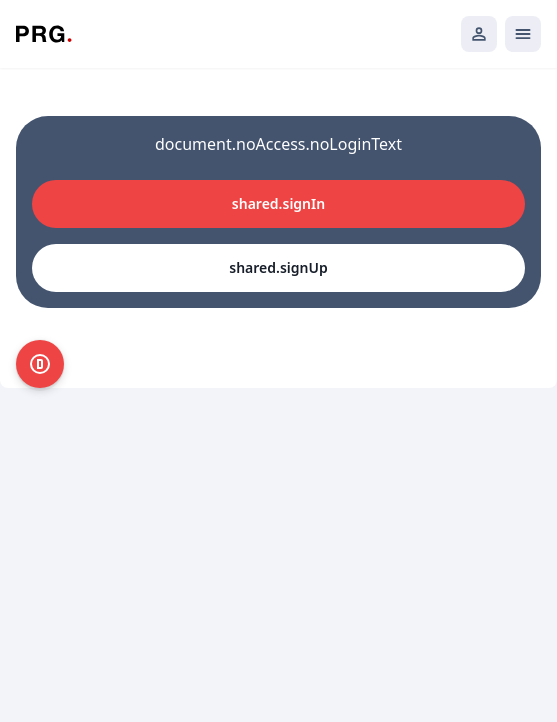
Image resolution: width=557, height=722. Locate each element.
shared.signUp (278, 267)
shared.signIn (278, 203)
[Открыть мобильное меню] (523, 34)
